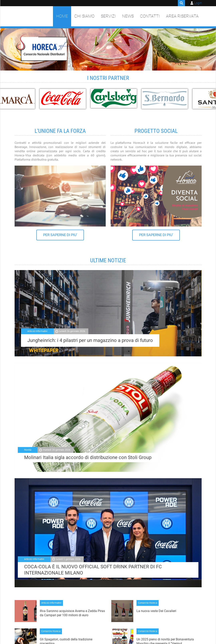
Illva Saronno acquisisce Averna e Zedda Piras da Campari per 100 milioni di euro (72, 613)
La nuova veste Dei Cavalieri (156, 611)
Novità (28, 450)
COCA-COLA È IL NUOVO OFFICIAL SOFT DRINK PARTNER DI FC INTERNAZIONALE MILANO (93, 570)
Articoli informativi (37, 331)
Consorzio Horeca (148, 603)
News (128, 16)
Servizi (108, 16)
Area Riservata (182, 16)
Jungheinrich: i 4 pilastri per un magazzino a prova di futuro (90, 340)
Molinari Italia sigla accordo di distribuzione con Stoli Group (88, 457)
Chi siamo (84, 16)
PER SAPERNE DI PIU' (60, 235)
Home (62, 16)
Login (198, 3)
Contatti (150, 16)
